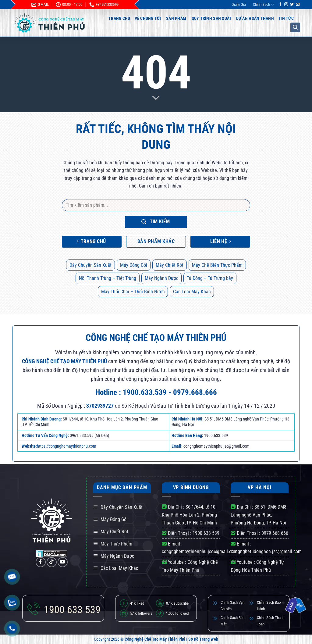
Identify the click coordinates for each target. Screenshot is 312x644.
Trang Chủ (119, 18)
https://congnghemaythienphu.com (67, 446)
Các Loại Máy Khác (192, 292)
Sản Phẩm (176, 18)
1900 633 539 (206, 533)
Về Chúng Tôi (148, 18)
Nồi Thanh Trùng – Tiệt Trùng (108, 278)
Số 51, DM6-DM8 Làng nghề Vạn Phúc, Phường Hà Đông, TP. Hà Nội (259, 515)
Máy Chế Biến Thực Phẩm (217, 265)
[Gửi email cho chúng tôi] (298, 5)
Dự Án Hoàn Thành (255, 18)
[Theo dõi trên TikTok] (52, 562)
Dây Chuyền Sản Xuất (90, 265)
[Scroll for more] (156, 98)
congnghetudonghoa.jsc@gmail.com (266, 551)
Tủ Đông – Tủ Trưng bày (210, 278)
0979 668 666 (275, 533)
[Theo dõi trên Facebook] (280, 5)
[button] (295, 27)
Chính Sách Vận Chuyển (232, 606)
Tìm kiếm (156, 222)
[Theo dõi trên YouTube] (63, 562)
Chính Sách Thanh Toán (271, 621)
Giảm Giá (239, 4)
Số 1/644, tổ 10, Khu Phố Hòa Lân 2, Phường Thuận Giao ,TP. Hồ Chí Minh (189, 515)
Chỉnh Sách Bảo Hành (269, 606)
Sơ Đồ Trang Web (203, 639)
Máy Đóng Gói (134, 265)
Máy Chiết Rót (170, 265)
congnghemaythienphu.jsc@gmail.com (200, 551)
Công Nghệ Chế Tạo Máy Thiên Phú (155, 639)
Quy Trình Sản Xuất (212, 18)
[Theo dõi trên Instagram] (286, 5)
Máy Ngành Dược (161, 278)
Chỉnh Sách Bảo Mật (233, 621)
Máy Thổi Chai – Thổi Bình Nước (133, 292)
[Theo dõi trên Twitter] (292, 5)
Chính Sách (263, 5)
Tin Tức (286, 18)
